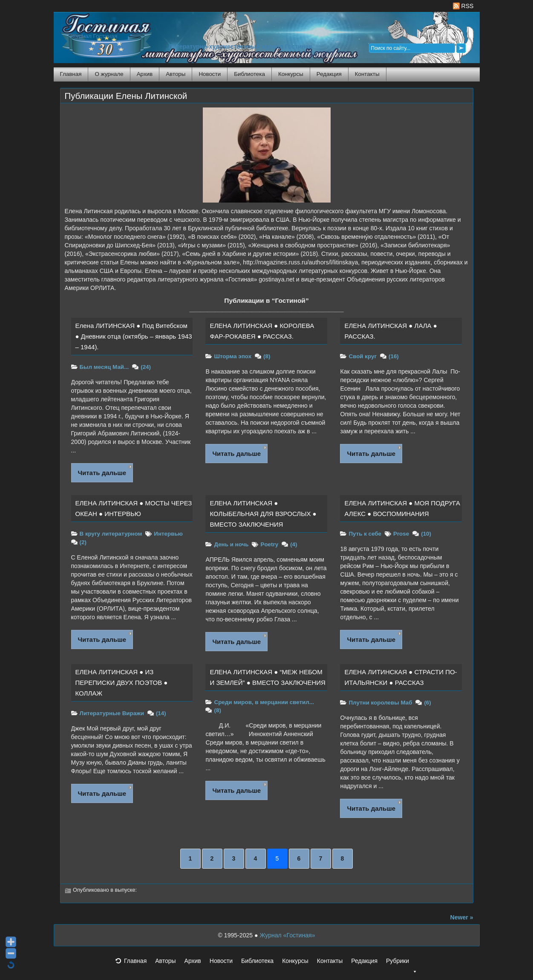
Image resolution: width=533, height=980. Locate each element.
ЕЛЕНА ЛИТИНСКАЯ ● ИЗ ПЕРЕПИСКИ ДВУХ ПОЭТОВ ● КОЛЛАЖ (122, 683)
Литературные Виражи (112, 713)
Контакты (367, 74)
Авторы (176, 74)
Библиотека (249, 74)
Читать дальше (102, 473)
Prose (401, 534)
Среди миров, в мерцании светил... (264, 702)
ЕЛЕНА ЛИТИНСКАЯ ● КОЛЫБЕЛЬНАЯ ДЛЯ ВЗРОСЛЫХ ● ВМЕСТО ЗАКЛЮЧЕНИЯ (263, 514)
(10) (426, 534)
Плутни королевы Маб (380, 703)
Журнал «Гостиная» (287, 935)
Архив (145, 74)
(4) (294, 544)
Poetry (269, 544)
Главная (71, 74)
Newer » (462, 917)
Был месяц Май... (104, 367)
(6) (427, 703)
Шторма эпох (233, 356)
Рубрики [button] (402, 963)
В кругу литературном (111, 534)
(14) (161, 713)
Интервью (168, 534)
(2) (83, 542)
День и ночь (231, 544)
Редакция (329, 74)
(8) (267, 356)
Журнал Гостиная (94, 36)
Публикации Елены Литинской (126, 96)
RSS (463, 6)
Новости (210, 74)
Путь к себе (365, 534)
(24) (146, 367)
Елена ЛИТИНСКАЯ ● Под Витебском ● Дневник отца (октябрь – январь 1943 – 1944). (134, 336)
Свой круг (363, 356)
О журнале (109, 74)
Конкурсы (291, 74)
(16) (394, 356)
